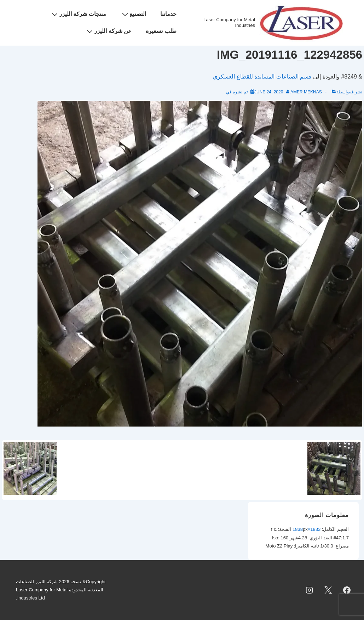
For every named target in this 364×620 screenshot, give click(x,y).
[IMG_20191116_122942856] (269, 92)
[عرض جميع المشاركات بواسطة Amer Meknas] (304, 92)
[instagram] (310, 590)
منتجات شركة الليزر (78, 14)
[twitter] (328, 590)
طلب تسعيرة (161, 31)
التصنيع (133, 14)
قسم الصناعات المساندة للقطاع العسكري (262, 77)
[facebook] (347, 590)
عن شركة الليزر (108, 31)
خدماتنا (168, 14)
